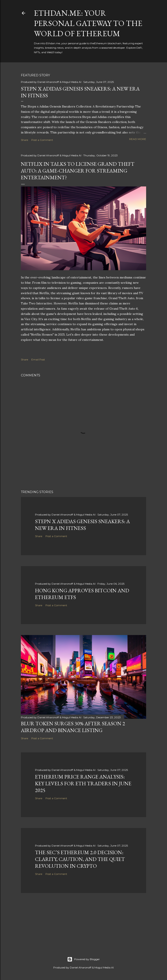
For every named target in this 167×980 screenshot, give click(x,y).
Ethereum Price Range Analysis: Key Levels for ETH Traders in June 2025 (83, 783)
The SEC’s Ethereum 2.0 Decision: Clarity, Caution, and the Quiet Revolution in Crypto (80, 859)
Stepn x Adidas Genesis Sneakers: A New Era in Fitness (82, 525)
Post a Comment (42, 140)
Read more (138, 139)
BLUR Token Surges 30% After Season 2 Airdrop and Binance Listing (73, 727)
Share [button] (24, 140)
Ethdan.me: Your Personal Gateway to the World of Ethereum (88, 23)
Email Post (38, 359)
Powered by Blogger (83, 959)
